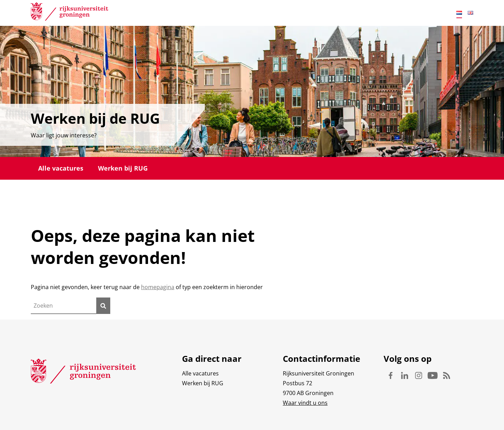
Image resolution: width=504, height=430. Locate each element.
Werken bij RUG (123, 168)
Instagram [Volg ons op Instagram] (419, 375)
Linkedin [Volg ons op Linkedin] (405, 375)
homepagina (158, 287)
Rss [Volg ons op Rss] (447, 375)
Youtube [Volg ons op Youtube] (433, 375)
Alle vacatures (61, 168)
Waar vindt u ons (305, 403)
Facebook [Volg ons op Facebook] (391, 375)
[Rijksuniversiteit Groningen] (69, 13)
